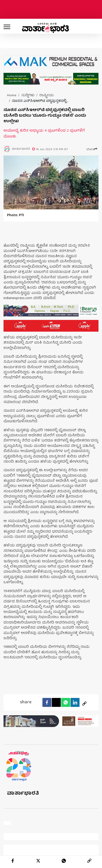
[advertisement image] (51, 311)
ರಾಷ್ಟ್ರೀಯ (47, 96)
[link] (89, 861)
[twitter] (38, 861)
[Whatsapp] (66, 702)
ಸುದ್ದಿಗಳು (28, 96)
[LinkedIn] (75, 702)
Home (12, 96)
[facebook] (47, 702)
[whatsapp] (64, 861)
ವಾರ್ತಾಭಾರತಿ (23, 794)
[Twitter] (56, 702)
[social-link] (84, 704)
